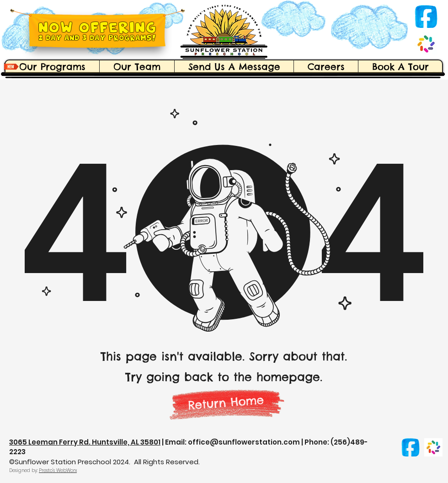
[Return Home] (227, 402)
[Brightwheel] (426, 44)
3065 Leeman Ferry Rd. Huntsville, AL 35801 (85, 442)
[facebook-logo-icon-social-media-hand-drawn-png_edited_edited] (426, 16)
